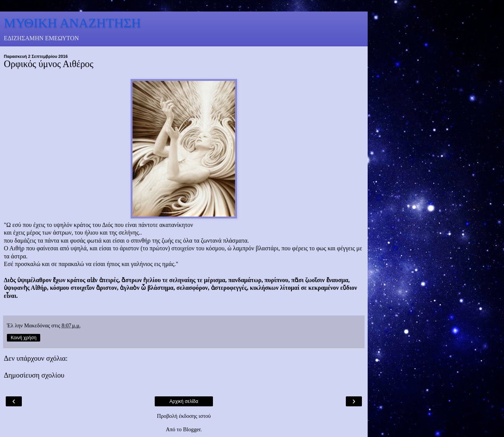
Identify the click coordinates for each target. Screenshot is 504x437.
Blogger (192, 429)
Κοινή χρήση (24, 338)
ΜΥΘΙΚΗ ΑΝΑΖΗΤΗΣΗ (72, 23)
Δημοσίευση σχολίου (34, 375)
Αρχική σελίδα (184, 401)
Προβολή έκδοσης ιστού (184, 416)
